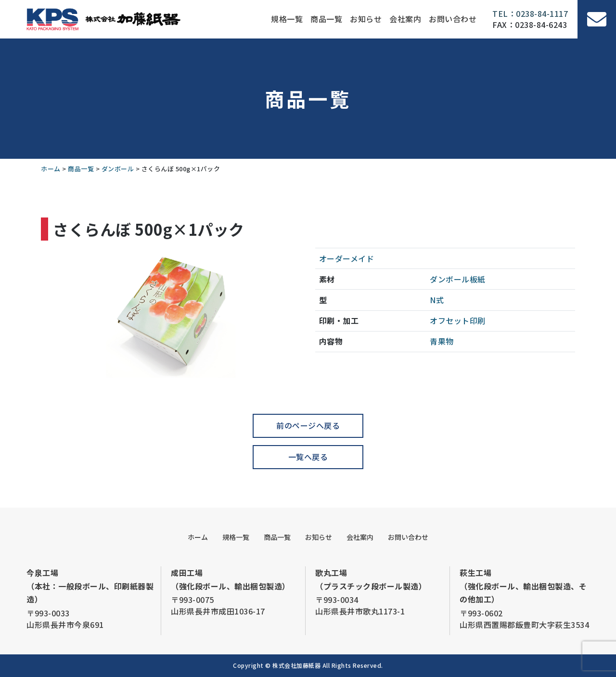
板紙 (478, 279)
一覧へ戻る (308, 457)
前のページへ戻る (308, 425)
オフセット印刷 (458, 320)
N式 (437, 300)
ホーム (198, 537)
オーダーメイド (347, 258)
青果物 (442, 341)
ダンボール (450, 279)
